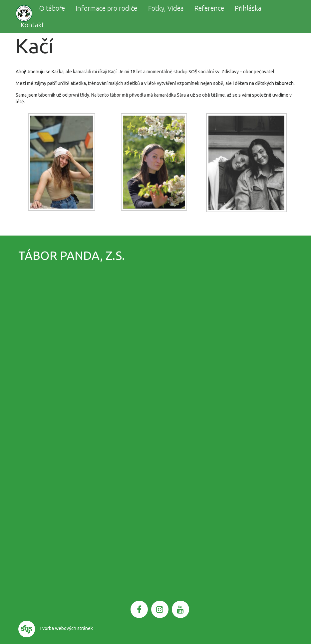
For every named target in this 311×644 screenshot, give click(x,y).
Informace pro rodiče (106, 8)
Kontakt (32, 25)
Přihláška (248, 8)
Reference (209, 8)
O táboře (52, 8)
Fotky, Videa (166, 8)
